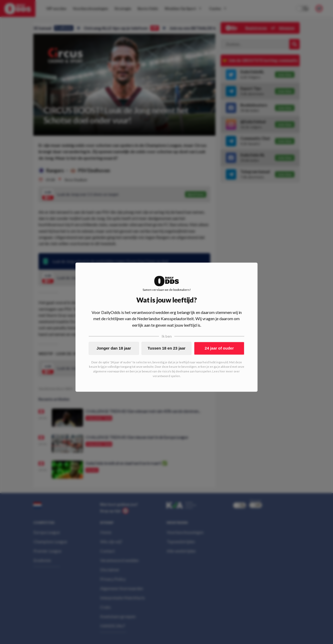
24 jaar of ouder (219, 348)
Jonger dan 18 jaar (114, 348)
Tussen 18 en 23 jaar (166, 348)
